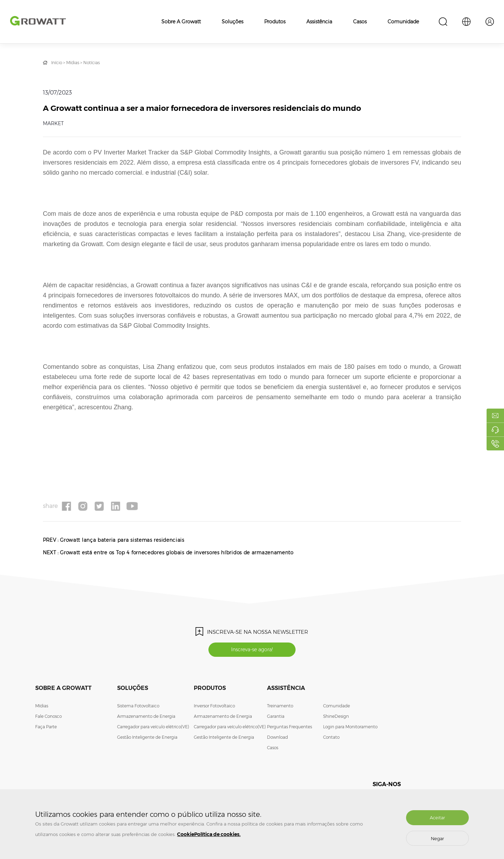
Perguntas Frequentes (289, 728)
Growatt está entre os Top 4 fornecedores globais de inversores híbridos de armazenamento (180, 553)
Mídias (73, 63)
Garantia (276, 718)
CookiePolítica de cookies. (209, 834)
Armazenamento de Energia (146, 718)
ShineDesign (336, 718)
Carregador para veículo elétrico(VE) (153, 728)
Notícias (91, 63)
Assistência (319, 22)
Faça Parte (46, 728)
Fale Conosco (48, 718)
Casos (360, 22)
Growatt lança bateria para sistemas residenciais (124, 540)
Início (57, 63)
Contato (331, 739)
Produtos (275, 22)
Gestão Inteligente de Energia (147, 739)
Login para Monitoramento (350, 728)
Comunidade (403, 22)
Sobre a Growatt (181, 22)
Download (277, 739)
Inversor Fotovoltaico (214, 708)
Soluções (232, 22)
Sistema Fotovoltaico (138, 708)
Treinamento (280, 708)
